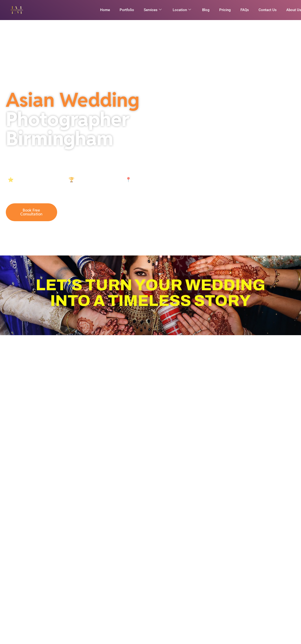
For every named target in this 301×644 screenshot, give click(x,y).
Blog (206, 10)
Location (182, 10)
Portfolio (127, 10)
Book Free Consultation (31, 212)
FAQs (245, 10)
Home (105, 10)
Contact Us (268, 10)
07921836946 (86, 212)
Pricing (225, 10)
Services (153, 10)
